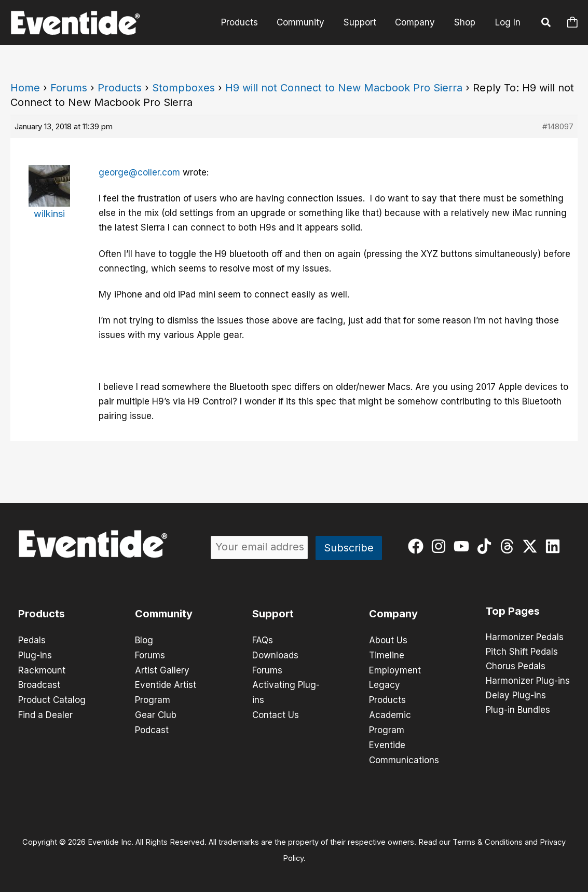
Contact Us (276, 713)
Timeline (387, 655)
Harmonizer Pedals (525, 638)
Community (305, 22)
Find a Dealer (45, 713)
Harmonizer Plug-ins (528, 681)
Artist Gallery (162, 669)
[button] (546, 24)
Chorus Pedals (516, 667)
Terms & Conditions (488, 838)
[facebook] (418, 546)
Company (417, 22)
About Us (388, 640)
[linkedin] (555, 546)
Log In (508, 22)
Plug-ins (35, 655)
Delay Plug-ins (516, 696)
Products (245, 22)
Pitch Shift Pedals (522, 652)
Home (25, 88)
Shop (465, 22)
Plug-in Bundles (518, 710)
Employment (395, 669)
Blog (144, 640)
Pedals (32, 640)
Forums (69, 88)
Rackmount (42, 669)
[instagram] (441, 546)
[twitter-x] (532, 546)
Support (363, 22)
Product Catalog (52, 698)
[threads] (509, 546)
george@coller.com (139, 172)
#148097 (558, 126)
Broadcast (39, 684)
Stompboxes (183, 88)
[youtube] (464, 546)
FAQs (263, 640)
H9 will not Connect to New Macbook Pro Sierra (344, 88)
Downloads (275, 655)
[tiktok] (487, 546)
